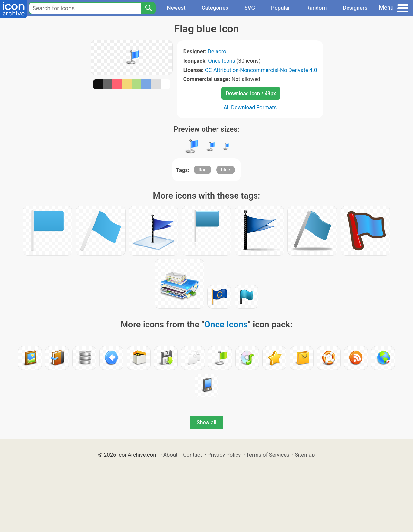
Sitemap (305, 455)
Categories (215, 8)
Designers (355, 8)
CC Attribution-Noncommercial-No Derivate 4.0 (261, 70)
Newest (176, 8)
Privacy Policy (224, 455)
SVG (250, 8)
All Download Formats (250, 107)
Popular (281, 8)
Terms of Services (268, 455)
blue (226, 170)
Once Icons (222, 61)
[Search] (148, 8)
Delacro (217, 51)
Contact (192, 455)
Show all (206, 422)
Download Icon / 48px (251, 93)
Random (316, 8)
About (171, 455)
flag (202, 170)
